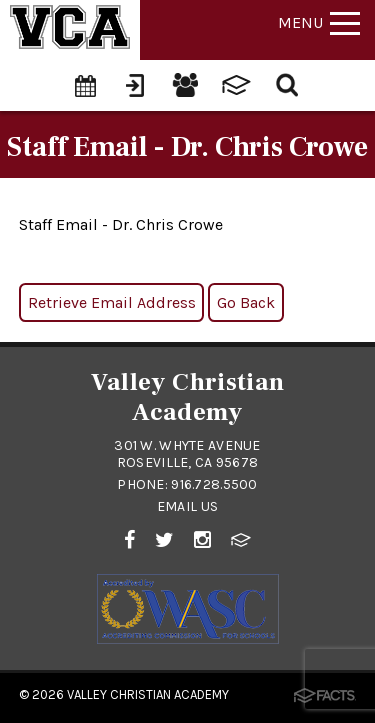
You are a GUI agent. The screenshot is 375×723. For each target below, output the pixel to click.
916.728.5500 (214, 484)
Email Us (187, 506)
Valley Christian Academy (148, 694)
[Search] (288, 83)
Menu (319, 22)
